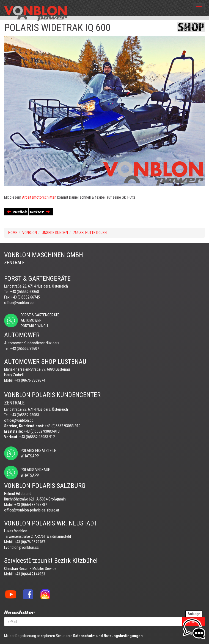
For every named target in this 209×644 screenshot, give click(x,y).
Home (13, 233)
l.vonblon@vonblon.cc (21, 547)
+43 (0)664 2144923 (30, 574)
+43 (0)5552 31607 (25, 348)
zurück (17, 212)
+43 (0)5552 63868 (25, 292)
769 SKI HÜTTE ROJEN (90, 233)
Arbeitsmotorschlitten (39, 197)
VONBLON (30, 233)
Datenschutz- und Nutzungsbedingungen (108, 636)
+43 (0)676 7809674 (30, 380)
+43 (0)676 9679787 (30, 542)
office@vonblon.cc (19, 303)
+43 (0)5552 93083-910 (63, 426)
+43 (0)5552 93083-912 (37, 437)
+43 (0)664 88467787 (31, 505)
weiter (40, 212)
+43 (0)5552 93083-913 (42, 431)
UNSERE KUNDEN (55, 233)
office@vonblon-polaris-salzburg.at (32, 510)
